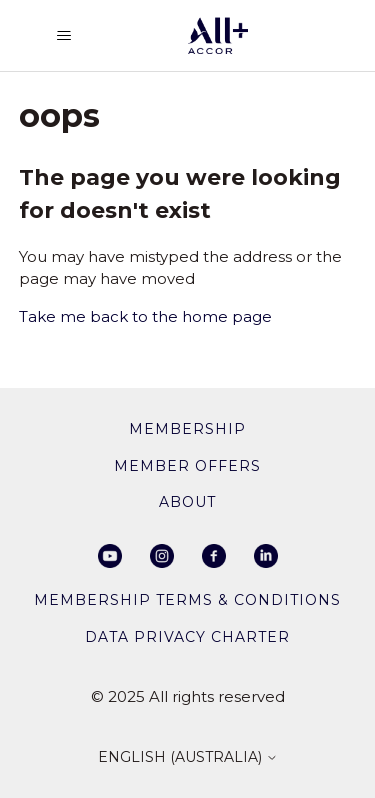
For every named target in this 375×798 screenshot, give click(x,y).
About (187, 502)
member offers (187, 466)
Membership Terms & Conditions (187, 600)
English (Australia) (188, 758)
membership (187, 429)
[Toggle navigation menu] (64, 36)
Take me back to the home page (145, 316)
